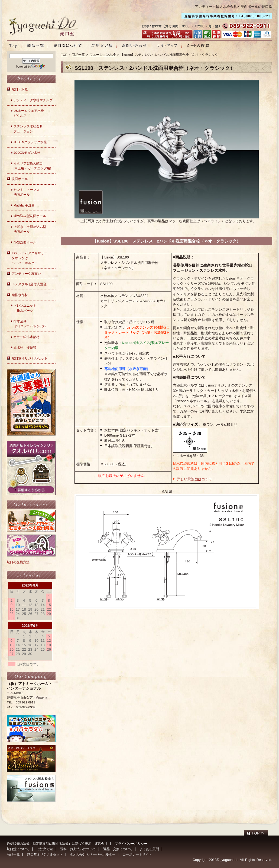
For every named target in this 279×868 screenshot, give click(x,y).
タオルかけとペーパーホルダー (93, 854)
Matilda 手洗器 (24, 205)
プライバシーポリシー (131, 844)
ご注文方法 (45, 849)
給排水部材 (20, 295)
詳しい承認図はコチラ (194, 479)
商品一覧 (78, 55)
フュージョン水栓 (103, 55)
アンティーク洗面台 (26, 274)
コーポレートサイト (137, 854)
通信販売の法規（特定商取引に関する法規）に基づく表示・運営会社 (57, 844)
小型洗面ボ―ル (25, 242)
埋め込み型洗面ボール (30, 216)
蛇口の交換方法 (18, 562)
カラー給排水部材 (27, 337)
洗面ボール (20, 179)
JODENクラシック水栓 (30, 142)
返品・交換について (118, 849)
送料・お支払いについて (78, 849)
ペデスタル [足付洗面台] (30, 284)
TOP (64, 55)
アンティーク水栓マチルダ (33, 100)
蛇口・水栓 (20, 89)
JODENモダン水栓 (27, 153)
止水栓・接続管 (25, 348)
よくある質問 (149, 849)
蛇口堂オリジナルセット (30, 358)
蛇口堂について (18, 849)
